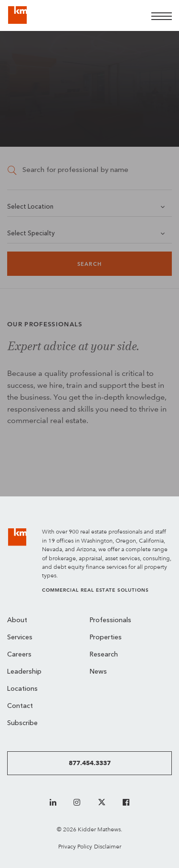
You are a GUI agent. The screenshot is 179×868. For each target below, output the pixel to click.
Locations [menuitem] (22, 689)
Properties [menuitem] (106, 638)
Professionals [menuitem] (111, 621)
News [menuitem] (98, 672)
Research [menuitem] (104, 655)
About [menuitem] (17, 621)
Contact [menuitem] (20, 706)
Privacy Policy (75, 846)
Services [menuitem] (20, 638)
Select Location (30, 207)
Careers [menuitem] (19, 655)
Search (89, 264)
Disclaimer (108, 846)
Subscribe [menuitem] (22, 723)
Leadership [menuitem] (24, 672)
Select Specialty (31, 234)
